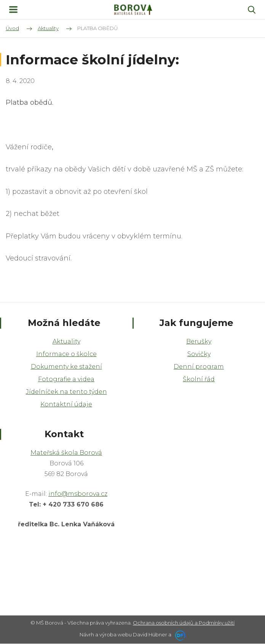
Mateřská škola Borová (66, 453)
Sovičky (199, 354)
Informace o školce (66, 354)
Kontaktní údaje (66, 404)
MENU (13, 10)
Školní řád (199, 379)
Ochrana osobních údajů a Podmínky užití (184, 623)
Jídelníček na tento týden (66, 392)
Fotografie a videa (66, 379)
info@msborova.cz (78, 494)
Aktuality (66, 341)
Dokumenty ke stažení (66, 367)
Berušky (199, 341)
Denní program (199, 367)
